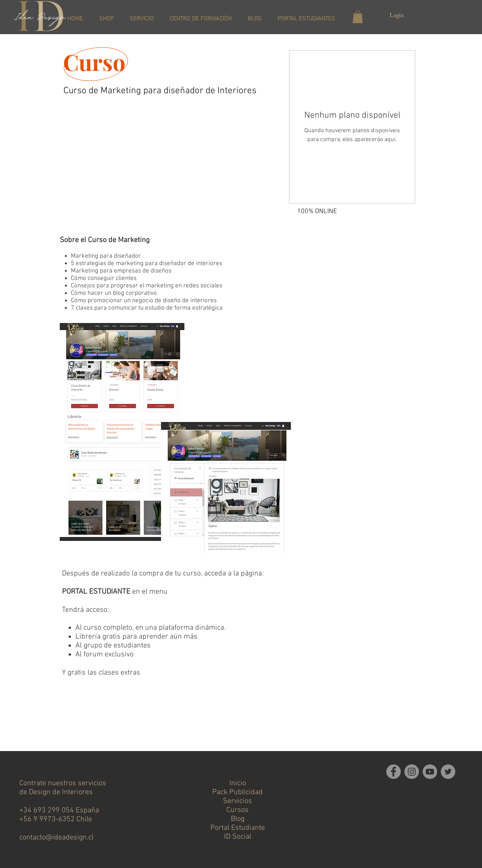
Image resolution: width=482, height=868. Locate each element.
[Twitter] (448, 772)
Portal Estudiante (238, 828)
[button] (358, 17)
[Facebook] (394, 772)
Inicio (238, 783)
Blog (238, 819)
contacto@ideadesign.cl (56, 838)
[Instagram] (412, 772)
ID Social (238, 837)
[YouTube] (430, 772)
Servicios (237, 801)
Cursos (237, 810)
